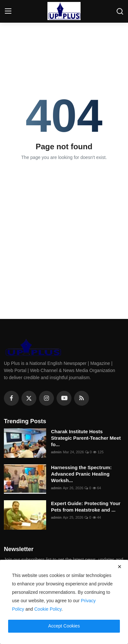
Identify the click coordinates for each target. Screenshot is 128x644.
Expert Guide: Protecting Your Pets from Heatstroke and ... (86, 507)
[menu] (8, 11)
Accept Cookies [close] (64, 626)
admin (56, 452)
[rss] (82, 398)
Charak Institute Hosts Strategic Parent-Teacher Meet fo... (86, 438)
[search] (120, 11)
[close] (120, 567)
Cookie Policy (48, 609)
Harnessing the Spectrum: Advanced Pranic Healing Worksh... (81, 474)
